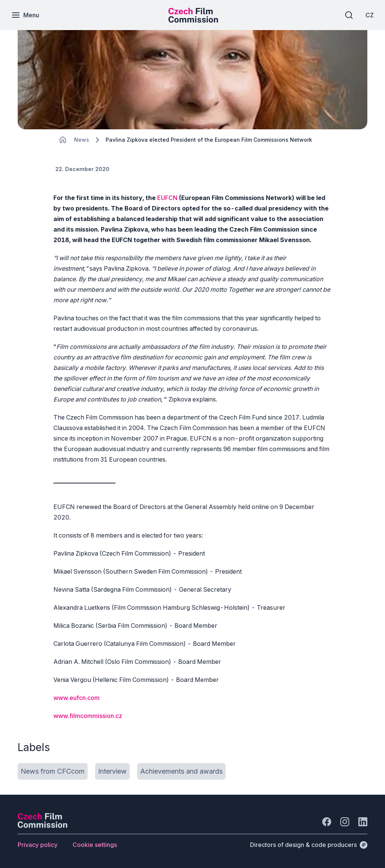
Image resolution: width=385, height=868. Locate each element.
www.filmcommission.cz (88, 716)
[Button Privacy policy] (38, 845)
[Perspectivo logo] (42, 826)
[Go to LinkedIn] (363, 822)
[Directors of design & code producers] (309, 845)
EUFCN (167, 198)
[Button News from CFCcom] (53, 771)
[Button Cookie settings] (95, 845)
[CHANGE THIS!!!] (63, 140)
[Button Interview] (112, 771)
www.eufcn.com (77, 698)
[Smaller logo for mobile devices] (193, 20)
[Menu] (25, 15)
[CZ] (370, 15)
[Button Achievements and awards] (181, 771)
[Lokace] (82, 140)
